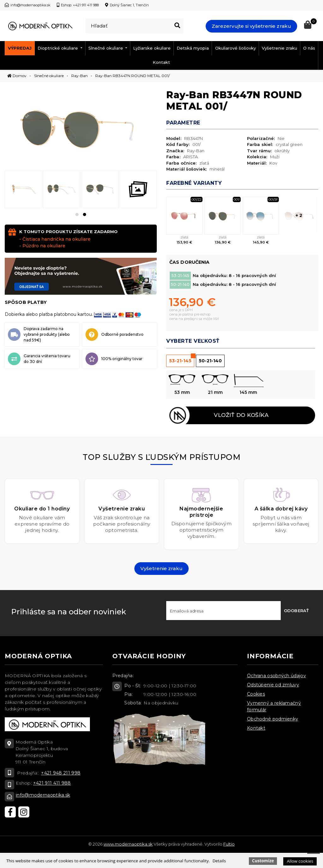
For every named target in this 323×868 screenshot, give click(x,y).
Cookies (256, 695)
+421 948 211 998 (61, 774)
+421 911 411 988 (52, 784)
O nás (309, 48)
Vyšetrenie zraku (279, 48)
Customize (263, 861)
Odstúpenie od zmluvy (273, 686)
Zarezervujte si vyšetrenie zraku (251, 26)
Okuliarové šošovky (235, 48)
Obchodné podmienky (273, 720)
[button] (77, 214)
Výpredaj (20, 48)
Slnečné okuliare (106, 48)
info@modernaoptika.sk (43, 796)
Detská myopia (193, 48)
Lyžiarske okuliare (152, 48)
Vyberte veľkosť (193, 341)
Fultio (229, 845)
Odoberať (296, 612)
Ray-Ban (79, 76)
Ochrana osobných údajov (276, 677)
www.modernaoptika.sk (128, 845)
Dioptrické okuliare (58, 48)
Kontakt (161, 62)
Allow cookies (300, 861)
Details (219, 861)
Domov (17, 76)
